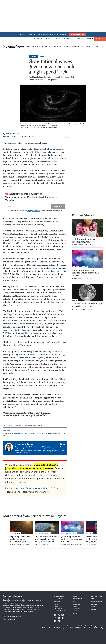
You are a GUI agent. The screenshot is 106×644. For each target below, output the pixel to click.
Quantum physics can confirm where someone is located (86, 273)
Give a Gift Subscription (58, 607)
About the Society (97, 602)
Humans (57, 46)
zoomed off (47, 155)
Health (46, 46)
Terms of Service (89, 628)
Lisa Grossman (78, 309)
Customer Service (59, 611)
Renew (56, 604)
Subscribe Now (78, 34)
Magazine (39, 39)
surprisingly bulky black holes (17, 330)
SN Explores (69, 39)
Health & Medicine (80, 236)
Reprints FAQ (40, 415)
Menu (49, 39)
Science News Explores (12, 616)
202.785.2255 (78, 628)
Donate (100, 39)
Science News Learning (12, 619)
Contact (75, 613)
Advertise (76, 611)
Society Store (95, 604)
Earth (76, 46)
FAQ (74, 602)
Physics (88, 46)
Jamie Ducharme (78, 245)
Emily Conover (12, 134)
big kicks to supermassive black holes (33, 355)
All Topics (34, 46)
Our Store (82, 39)
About (57, 39)
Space (99, 46)
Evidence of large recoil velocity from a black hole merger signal (29, 433)
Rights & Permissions (76, 607)
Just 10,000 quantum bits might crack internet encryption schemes (47, 539)
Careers (94, 609)
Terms (29, 211)
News (33, 57)
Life (67, 46)
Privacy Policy (36, 211)
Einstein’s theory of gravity (53, 271)
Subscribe (57, 602)
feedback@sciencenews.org (19, 415)
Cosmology (15, 533)
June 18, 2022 (29, 425)
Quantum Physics (80, 267)
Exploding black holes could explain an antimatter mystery (20, 539)
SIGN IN (90, 39)
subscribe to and (34, 488)
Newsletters (76, 604)
